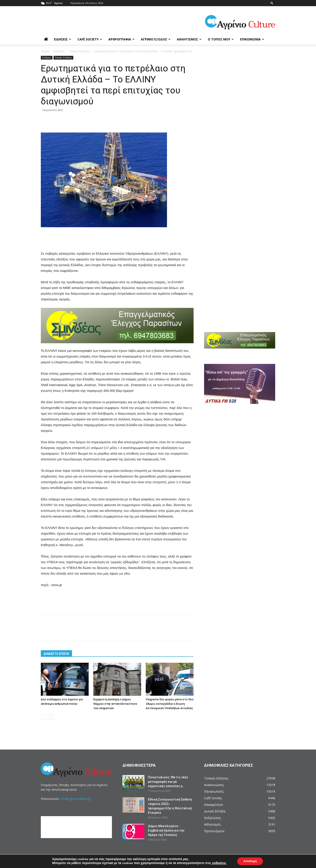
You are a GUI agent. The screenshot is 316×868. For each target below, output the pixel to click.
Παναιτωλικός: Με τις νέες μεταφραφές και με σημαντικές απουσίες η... (168, 782)
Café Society (90, 39)
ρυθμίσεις (219, 863)
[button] (272, 3)
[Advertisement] (117, 240)
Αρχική (45, 51)
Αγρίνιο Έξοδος (156, 39)
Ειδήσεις (63, 39)
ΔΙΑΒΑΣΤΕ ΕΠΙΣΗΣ (56, 654)
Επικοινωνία (252, 39)
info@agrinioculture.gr (75, 799)
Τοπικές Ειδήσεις (79, 51)
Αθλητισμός (189, 39)
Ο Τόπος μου (221, 39)
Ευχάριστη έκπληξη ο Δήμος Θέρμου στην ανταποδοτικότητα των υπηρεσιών (115, 704)
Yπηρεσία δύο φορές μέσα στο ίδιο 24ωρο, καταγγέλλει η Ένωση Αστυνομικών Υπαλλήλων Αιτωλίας (170, 704)
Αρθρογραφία (121, 39)
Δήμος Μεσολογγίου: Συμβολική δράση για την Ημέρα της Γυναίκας (166, 830)
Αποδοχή (250, 861)
